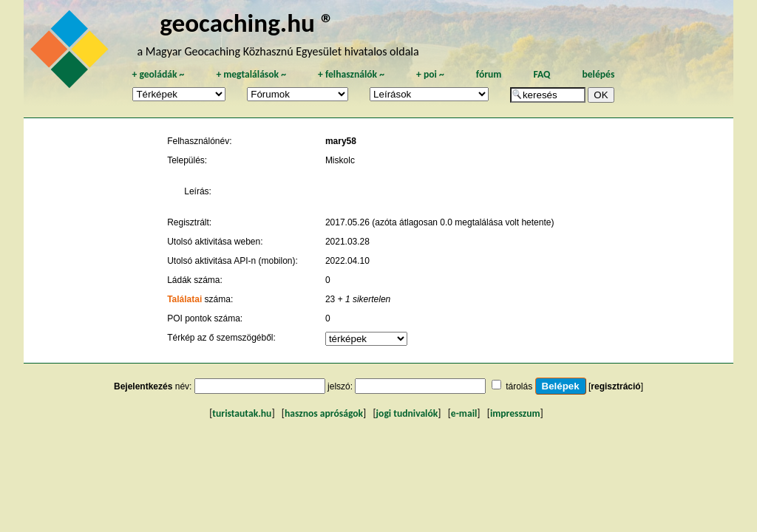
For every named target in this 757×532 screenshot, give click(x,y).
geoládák (158, 74)
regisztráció (615, 386)
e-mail (464, 413)
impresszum (515, 413)
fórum (489, 74)
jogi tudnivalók (407, 413)
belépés (598, 74)
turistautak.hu (242, 413)
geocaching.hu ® (247, 23)
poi (430, 74)
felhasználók (351, 74)
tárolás (519, 386)
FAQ (542, 74)
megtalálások (251, 74)
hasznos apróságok (324, 413)
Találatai (184, 299)
